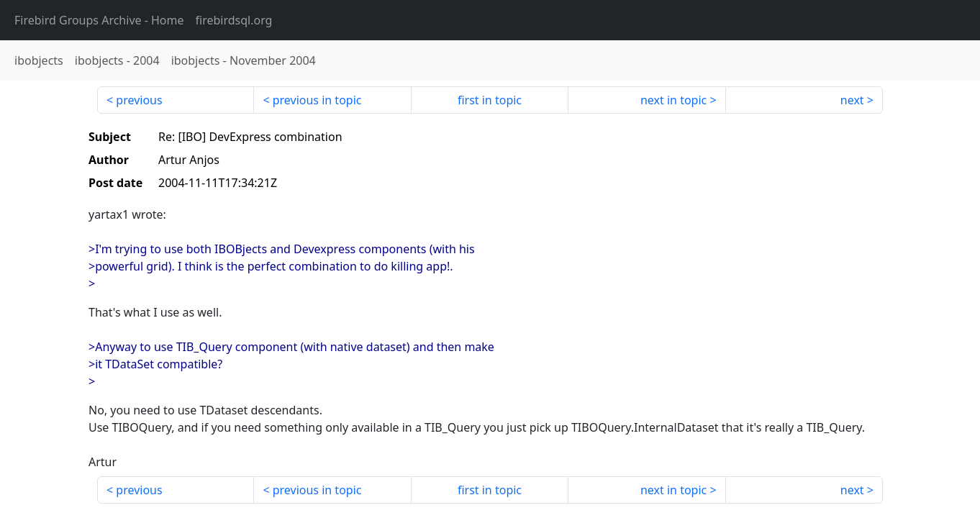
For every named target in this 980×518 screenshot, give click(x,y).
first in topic (490, 100)
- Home (99, 20)
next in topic (673, 100)
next (852, 100)
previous (139, 100)
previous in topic (317, 100)
